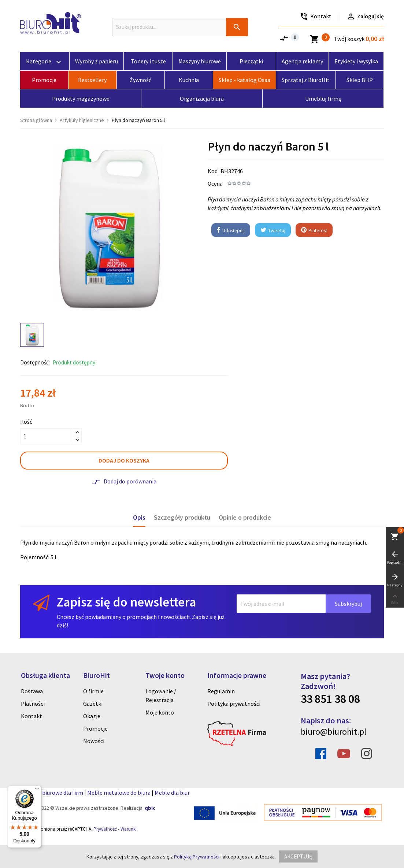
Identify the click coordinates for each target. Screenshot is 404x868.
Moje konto (160, 712)
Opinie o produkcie (245, 518)
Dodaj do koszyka (124, 460)
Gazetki (93, 704)
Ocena (215, 184)
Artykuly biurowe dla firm (52, 793)
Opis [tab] (139, 518)
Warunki (129, 829)
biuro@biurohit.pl (333, 732)
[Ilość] (47, 436)
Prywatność (105, 829)
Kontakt (31, 716)
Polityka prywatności (234, 704)
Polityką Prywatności (197, 857)
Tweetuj (273, 231)
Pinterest (314, 231)
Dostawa (32, 691)
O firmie (93, 691)
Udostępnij (231, 231)
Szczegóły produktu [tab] (182, 518)
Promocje (95, 728)
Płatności (33, 704)
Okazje (92, 716)
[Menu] (37, 790)
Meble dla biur (172, 793)
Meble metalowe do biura (119, 793)
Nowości (94, 741)
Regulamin (221, 691)
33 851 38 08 (330, 699)
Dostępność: (35, 362)
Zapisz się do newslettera (126, 602)
